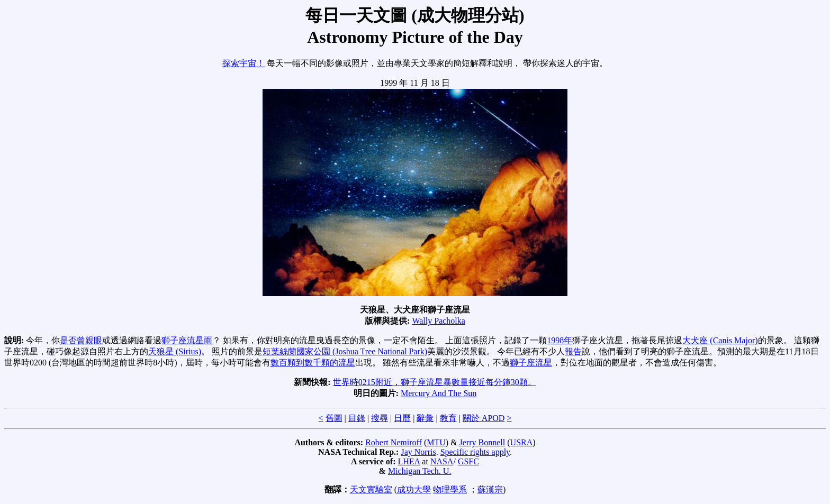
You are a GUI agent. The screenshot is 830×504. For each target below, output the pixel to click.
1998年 (560, 340)
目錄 (357, 418)
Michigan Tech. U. (419, 471)
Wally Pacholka (438, 321)
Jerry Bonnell (482, 442)
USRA (522, 442)
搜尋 (380, 418)
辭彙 (425, 418)
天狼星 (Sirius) (175, 351)
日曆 (402, 418)
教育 (448, 418)
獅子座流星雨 (187, 340)
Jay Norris (418, 452)
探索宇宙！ (243, 63)
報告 (573, 351)
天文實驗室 (371, 489)
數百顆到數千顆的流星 (313, 363)
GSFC (468, 461)
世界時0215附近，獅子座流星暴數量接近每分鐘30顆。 (435, 382)
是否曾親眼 (81, 340)
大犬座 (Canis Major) (720, 340)
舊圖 (334, 418)
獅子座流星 (531, 363)
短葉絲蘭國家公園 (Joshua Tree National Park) (345, 351)
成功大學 (414, 489)
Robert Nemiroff (394, 442)
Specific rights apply (475, 452)
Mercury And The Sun (439, 393)
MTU (436, 442)
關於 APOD (484, 418)
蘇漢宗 (490, 489)
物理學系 (450, 489)
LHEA (409, 461)
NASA (442, 461)
